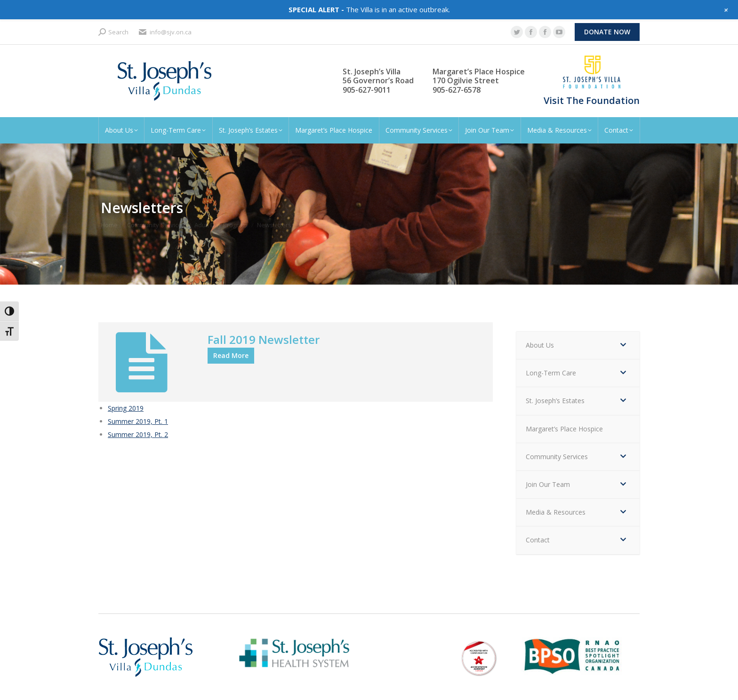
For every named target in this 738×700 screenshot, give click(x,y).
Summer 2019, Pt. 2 (138, 434)
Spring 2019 (126, 408)
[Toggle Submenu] (623, 345)
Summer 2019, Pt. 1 (138, 421)
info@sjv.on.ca (165, 32)
